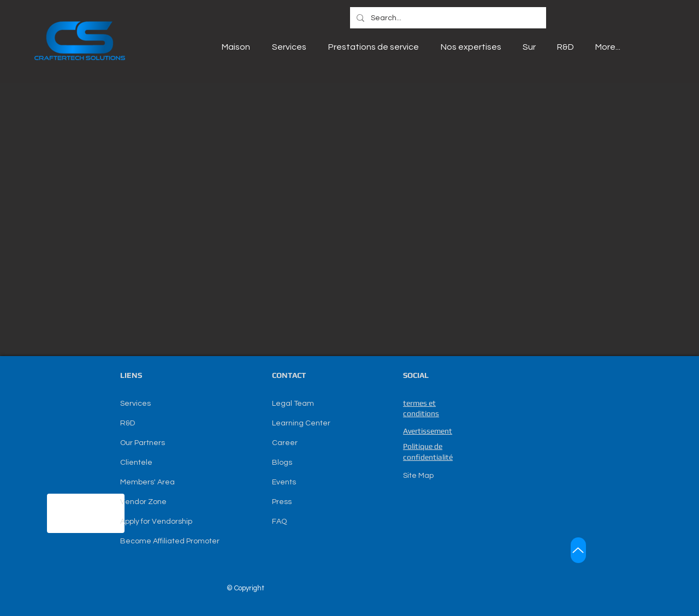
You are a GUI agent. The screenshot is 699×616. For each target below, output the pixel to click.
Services (135, 404)
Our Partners (143, 443)
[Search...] (447, 18)
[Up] (578, 550)
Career (285, 443)
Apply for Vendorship (156, 522)
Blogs (282, 463)
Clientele (136, 463)
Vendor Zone (143, 502)
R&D (128, 423)
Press (282, 502)
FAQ (279, 522)
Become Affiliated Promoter (170, 541)
